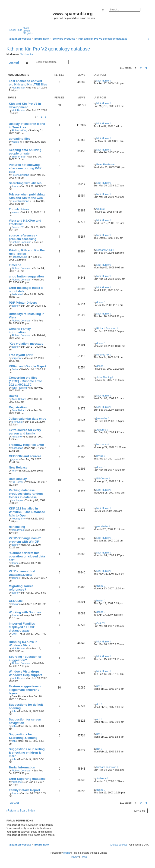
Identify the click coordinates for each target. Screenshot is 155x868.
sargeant (17, 358)
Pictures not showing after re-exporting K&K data (25, 168)
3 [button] (146, 68)
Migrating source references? (21, 588)
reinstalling (17, 527)
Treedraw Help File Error (26, 445)
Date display (18, 479)
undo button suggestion (26, 276)
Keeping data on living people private (25, 152)
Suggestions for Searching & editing (23, 736)
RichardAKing (19, 130)
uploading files (20, 139)
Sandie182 (18, 227)
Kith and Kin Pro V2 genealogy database (48, 49)
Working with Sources (25, 612)
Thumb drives (19, 209)
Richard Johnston (22, 242)
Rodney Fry (103, 355)
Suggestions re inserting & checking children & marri (27, 753)
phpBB (67, 853)
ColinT (15, 634)
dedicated (17, 294)
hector (15, 604)
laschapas (17, 448)
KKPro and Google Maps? (28, 366)
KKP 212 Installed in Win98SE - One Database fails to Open (27, 512)
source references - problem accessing (23, 237)
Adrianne (17, 437)
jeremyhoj (17, 422)
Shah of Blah (19, 157)
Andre (15, 369)
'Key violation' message (26, 344)
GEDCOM (16, 601)
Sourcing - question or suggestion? (25, 658)
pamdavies (18, 530)
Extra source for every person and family (25, 432)
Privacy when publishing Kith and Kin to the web (27, 196)
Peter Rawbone (20, 175)
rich (98, 686)
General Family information (20, 330)
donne (15, 186)
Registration (18, 407)
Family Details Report (24, 790)
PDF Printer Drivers (23, 303)
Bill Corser (17, 482)
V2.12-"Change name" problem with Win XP (25, 540)
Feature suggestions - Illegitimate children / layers (25, 690)
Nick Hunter (26, 54)
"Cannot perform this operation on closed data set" (27, 556)
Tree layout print (21, 355)
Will (14, 471)
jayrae (15, 459)
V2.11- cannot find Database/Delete (22, 573)
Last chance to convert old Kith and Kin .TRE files (28, 83)
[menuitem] (26, 28)
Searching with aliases (25, 183)
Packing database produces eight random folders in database (26, 494)
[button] (150, 68)
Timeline (15, 265)
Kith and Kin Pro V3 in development (25, 105)
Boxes (13, 396)
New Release (18, 467)
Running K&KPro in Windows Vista (23, 644)
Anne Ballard (19, 399)
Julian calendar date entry (28, 419)
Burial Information (22, 767)
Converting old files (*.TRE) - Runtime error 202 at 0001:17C (25, 381)
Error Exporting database (27, 779)
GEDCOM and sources (25, 456)
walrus (15, 142)
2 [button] (141, 68)
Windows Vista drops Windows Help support (25, 673)
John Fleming (19, 388)
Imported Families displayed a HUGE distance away (22, 627)
